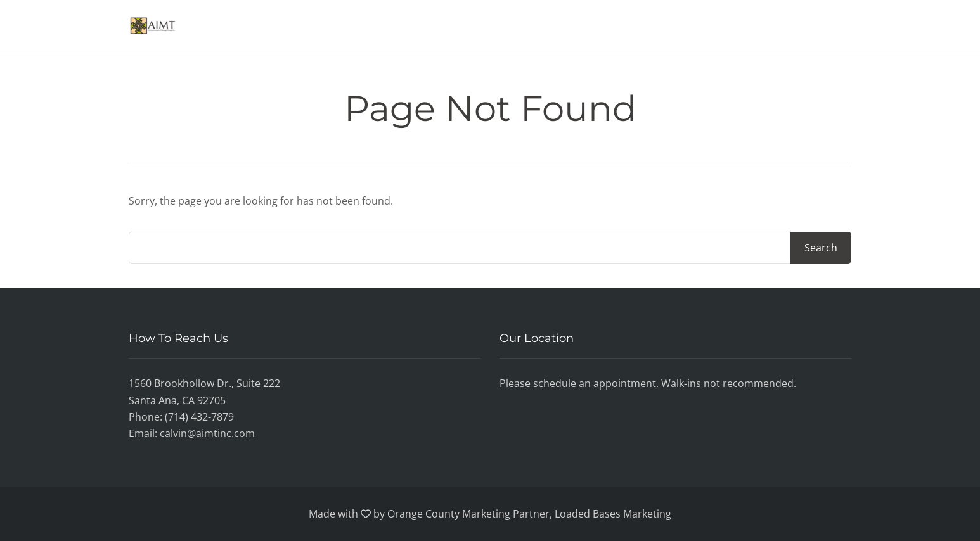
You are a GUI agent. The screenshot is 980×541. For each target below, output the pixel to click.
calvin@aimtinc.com (207, 433)
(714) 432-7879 (199, 417)
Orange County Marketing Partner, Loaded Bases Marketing (529, 514)
